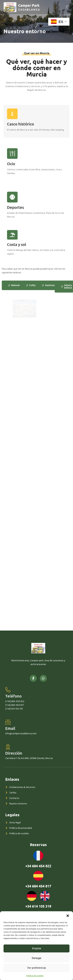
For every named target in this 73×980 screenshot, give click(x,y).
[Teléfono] (8, 760)
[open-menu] (68, 7)
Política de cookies (35, 976)
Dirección (14, 824)
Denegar (37, 958)
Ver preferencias (36, 968)
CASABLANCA (29, 9)
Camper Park (29, 5)
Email (10, 799)
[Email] (8, 793)
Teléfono (13, 767)
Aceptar (37, 948)
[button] (68, 916)
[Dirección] (8, 817)
